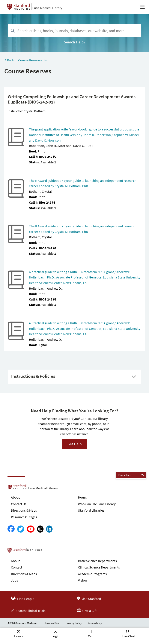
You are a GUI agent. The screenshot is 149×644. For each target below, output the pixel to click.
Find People (23, 599)
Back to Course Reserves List (26, 60)
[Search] (13, 31)
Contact (17, 567)
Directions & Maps (24, 510)
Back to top (131, 475)
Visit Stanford (89, 599)
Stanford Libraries (91, 510)
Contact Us (19, 504)
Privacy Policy (74, 623)
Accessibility (95, 623)
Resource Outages (24, 517)
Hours (82, 497)
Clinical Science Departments (99, 567)
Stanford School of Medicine (49, 552)
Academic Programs (92, 574)
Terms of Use (52, 623)
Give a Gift (87, 611)
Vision (82, 580)
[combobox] (74, 31)
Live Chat (128, 636)
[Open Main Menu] (142, 7)
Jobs (14, 580)
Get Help (75, 444)
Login (56, 636)
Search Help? (75, 42)
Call (91, 636)
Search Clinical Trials (28, 611)
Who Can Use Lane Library (97, 504)
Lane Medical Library (47, 8)
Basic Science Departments (97, 561)
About (15, 497)
